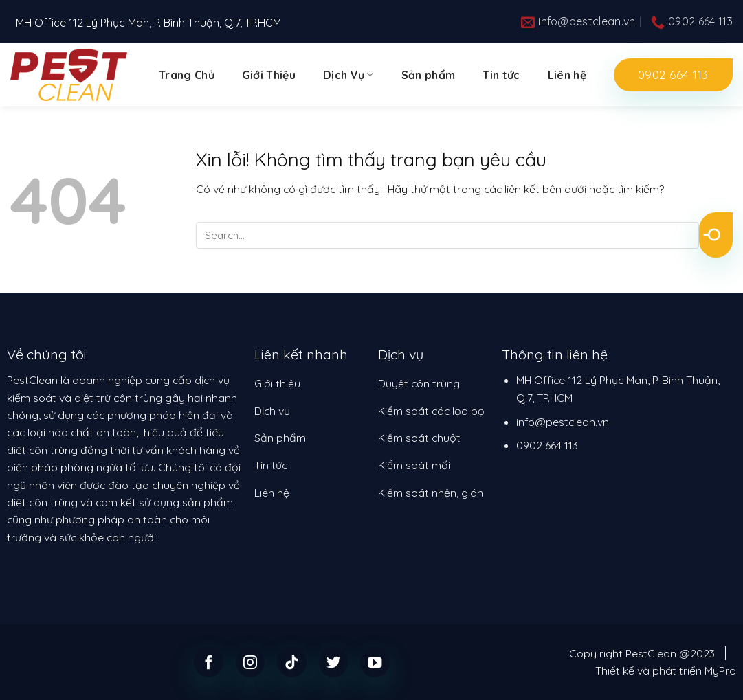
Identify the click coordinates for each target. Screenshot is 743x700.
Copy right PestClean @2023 (642, 653)
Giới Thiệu (269, 75)
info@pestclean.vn (563, 422)
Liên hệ (567, 75)
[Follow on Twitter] (334, 662)
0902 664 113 (547, 445)
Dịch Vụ (348, 75)
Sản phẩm (429, 75)
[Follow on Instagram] (251, 662)
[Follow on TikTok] (292, 662)
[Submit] (716, 235)
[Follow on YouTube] (375, 662)
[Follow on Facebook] (209, 662)
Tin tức (501, 75)
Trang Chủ (187, 75)
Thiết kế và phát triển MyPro (666, 670)
